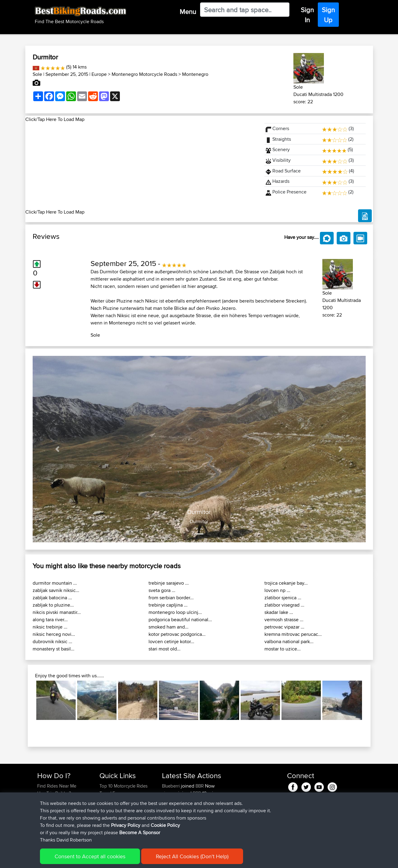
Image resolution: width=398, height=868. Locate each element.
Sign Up (328, 15)
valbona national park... (289, 641)
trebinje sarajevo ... (169, 583)
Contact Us (110, 815)
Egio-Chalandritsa (256, 822)
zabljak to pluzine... (53, 605)
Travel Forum (112, 793)
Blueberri (171, 786)
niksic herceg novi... (54, 634)
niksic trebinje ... (50, 627)
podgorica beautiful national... (180, 620)
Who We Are (112, 808)
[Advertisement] (141, 166)
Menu (188, 12)
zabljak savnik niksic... (56, 590)
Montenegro (195, 74)
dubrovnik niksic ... (52, 641)
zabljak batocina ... (52, 598)
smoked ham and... (169, 627)
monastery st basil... (54, 649)
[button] (58, 449)
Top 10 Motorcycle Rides (124, 786)
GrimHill (170, 801)
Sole (37, 74)
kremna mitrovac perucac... (293, 634)
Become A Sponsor (57, 815)
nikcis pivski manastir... (57, 612)
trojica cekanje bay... (286, 583)
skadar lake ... (279, 612)
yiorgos (170, 793)
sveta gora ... (162, 590)
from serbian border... (171, 598)
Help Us (108, 822)
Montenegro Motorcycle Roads (144, 74)
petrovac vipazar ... (284, 627)
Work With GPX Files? (58, 801)
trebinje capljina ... (168, 605)
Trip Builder (111, 801)
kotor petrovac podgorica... (177, 634)
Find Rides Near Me (57, 786)
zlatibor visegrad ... (284, 605)
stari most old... (165, 649)
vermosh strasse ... (284, 620)
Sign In (307, 15)
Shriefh (170, 815)
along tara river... (50, 620)
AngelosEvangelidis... (183, 822)
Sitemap (94, 859)
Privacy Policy (119, 859)
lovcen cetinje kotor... (171, 641)
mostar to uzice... (283, 649)
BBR (200, 786)
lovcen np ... (277, 590)
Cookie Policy (149, 859)
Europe (99, 74)
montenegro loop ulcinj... (175, 612)
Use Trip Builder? (54, 793)
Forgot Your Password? (61, 808)
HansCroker (175, 808)
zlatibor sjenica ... (283, 598)
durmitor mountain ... (55, 583)
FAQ (41, 822)
